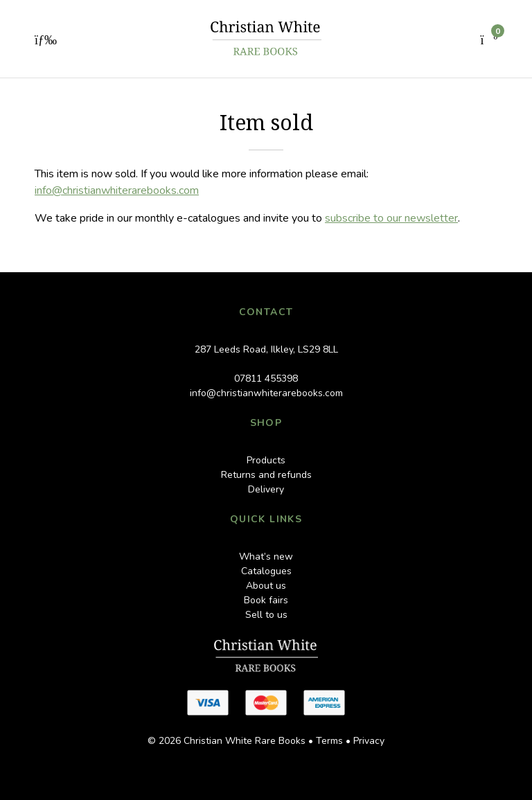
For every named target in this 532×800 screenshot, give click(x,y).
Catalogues (266, 571)
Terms (329, 741)
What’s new (266, 557)
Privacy (369, 741)
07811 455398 (266, 379)
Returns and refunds (266, 475)
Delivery (266, 489)
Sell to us (266, 615)
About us (266, 586)
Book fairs (266, 600)
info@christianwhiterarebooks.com (117, 190)
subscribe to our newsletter (391, 218)
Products (266, 460)
